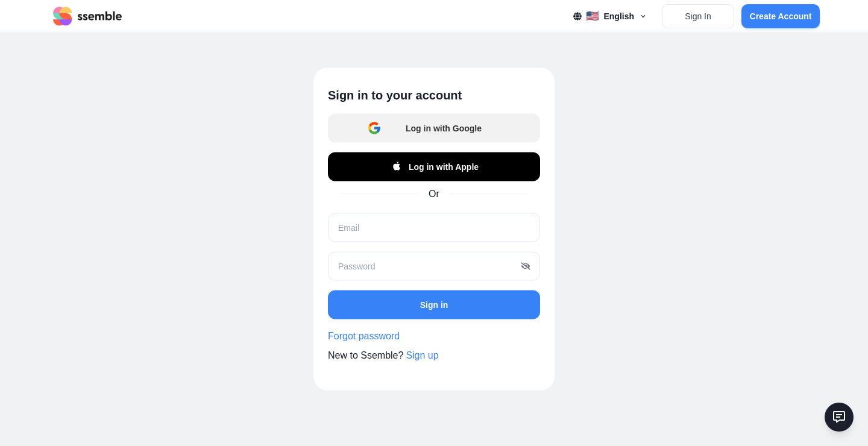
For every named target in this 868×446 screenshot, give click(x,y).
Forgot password (364, 336)
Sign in (434, 304)
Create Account (781, 16)
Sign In (698, 16)
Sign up (422, 355)
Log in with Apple (434, 167)
